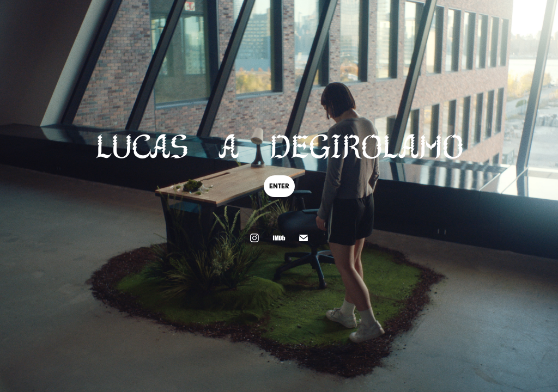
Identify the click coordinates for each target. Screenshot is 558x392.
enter (279, 186)
